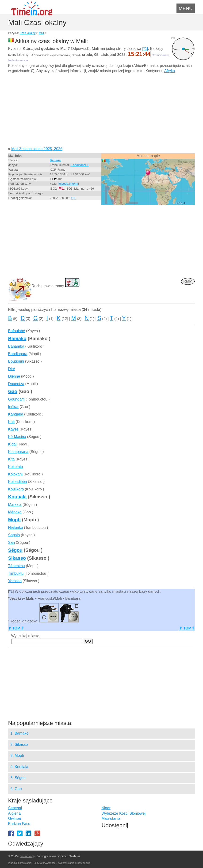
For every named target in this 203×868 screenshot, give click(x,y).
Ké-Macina (17, 437)
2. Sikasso (19, 745)
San (11, 542)
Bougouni (16, 361)
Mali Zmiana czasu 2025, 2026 (37, 149)
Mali (41, 33)
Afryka (170, 71)
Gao (13, 391)
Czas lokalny (27, 33)
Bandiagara (18, 354)
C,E (74, 198)
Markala (15, 505)
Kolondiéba (18, 482)
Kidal (12, 444)
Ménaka (15, 512)
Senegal (15, 808)
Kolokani (15, 474)
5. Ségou (18, 778)
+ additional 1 (80, 165)
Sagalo (14, 535)
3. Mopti (17, 756)
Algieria (14, 813)
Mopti (14, 520)
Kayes (13, 429)
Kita (11, 459)
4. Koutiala (19, 767)
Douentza (16, 384)
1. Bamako (19, 733)
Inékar (13, 407)
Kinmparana (18, 452)
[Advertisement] (102, 112)
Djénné (14, 376)
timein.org (27, 856)
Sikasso (17, 558)
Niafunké (16, 528)
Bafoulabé (17, 331)
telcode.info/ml (68, 184)
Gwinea (15, 818)
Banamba (16, 346)
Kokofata (16, 467)
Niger (106, 808)
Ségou (15, 550)
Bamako (55, 160)
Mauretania (111, 818)
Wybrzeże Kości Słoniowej (123, 813)
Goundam (16, 399)
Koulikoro (16, 489)
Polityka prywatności (44, 863)
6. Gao (16, 789)
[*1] (145, 49)
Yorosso (15, 581)
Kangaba (16, 414)
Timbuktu (16, 573)
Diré (12, 369)
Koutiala (17, 497)
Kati (11, 422)
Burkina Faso (19, 824)
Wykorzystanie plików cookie (74, 863)
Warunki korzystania (20, 863)
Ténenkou (17, 566)
